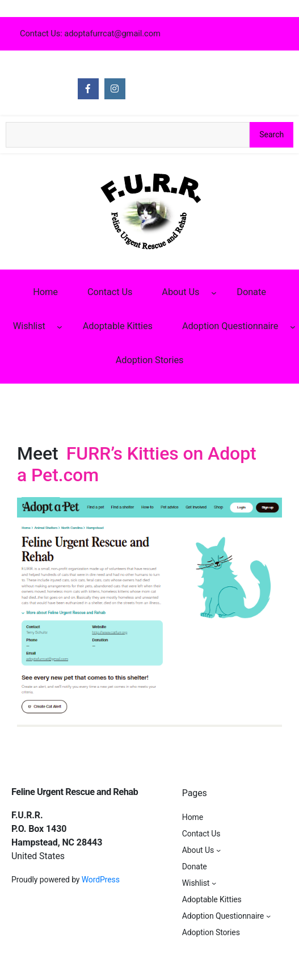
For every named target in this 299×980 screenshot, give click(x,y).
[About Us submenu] (214, 292)
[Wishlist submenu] (60, 327)
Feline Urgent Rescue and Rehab (75, 792)
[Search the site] (128, 135)
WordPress (101, 880)
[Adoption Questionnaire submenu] (293, 327)
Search (271, 134)
